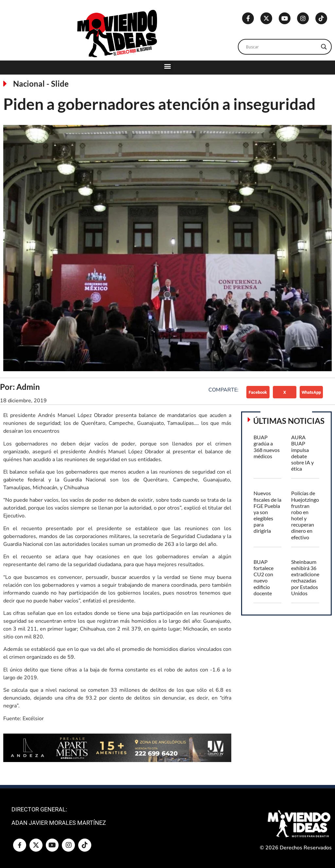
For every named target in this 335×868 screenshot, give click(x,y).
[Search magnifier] (324, 47)
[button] (168, 66)
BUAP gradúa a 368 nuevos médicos (267, 447)
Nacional (29, 84)
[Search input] (282, 47)
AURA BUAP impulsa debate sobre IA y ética (302, 453)
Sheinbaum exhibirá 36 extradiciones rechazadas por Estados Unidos (306, 577)
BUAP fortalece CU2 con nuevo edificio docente (264, 577)
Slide (60, 84)
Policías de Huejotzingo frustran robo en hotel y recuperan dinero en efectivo (305, 515)
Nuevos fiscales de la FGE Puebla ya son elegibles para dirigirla (267, 512)
